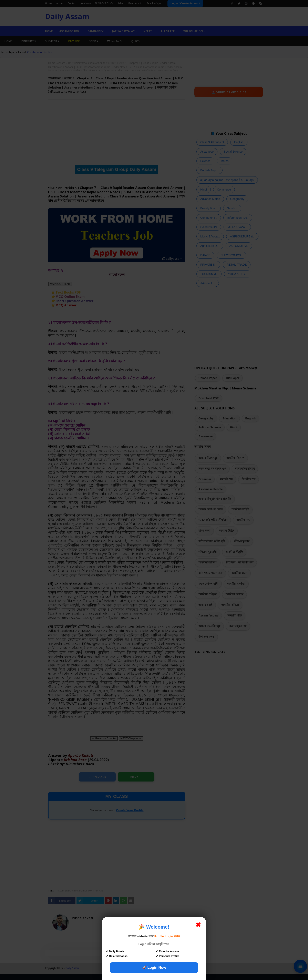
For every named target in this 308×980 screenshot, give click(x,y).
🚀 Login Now (154, 968)
